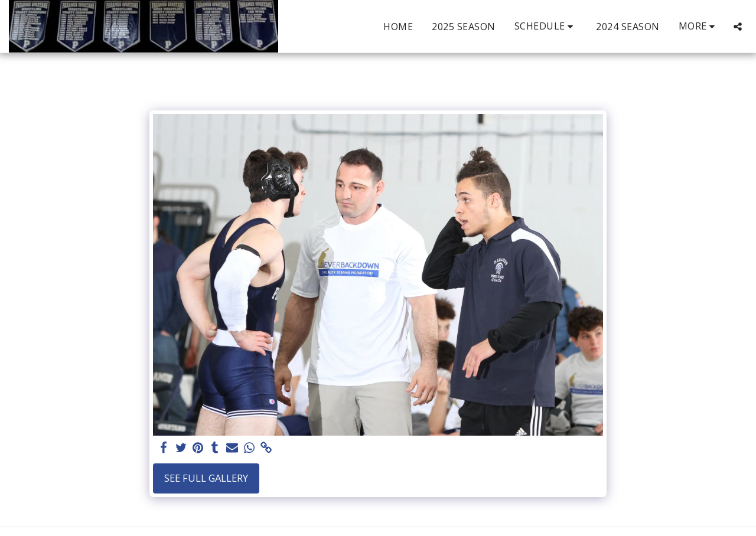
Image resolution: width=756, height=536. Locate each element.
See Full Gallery (206, 478)
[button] (546, 26)
